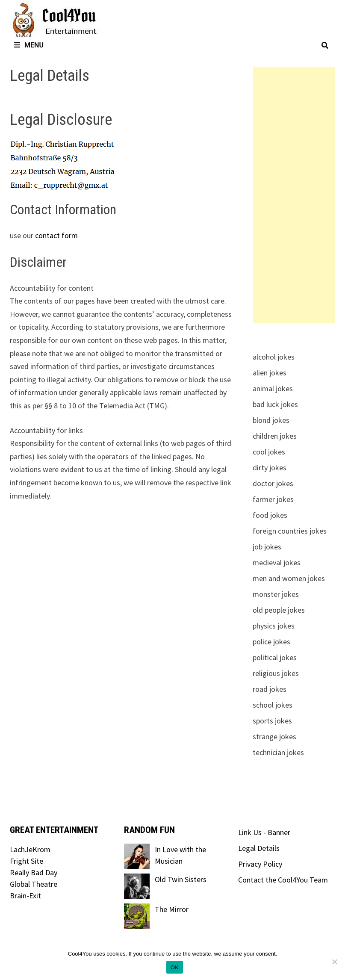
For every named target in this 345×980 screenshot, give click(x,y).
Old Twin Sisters (181, 879)
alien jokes (270, 373)
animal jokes (273, 388)
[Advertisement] (294, 195)
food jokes (270, 515)
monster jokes (276, 594)
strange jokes (274, 736)
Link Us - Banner (264, 832)
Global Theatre (34, 884)
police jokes (271, 642)
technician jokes (278, 752)
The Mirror (172, 909)
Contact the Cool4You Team (283, 880)
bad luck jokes (275, 404)
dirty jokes (270, 468)
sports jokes (272, 721)
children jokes (275, 436)
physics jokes (274, 626)
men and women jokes (289, 578)
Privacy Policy (260, 864)
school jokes (273, 705)
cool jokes (269, 452)
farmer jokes (273, 499)
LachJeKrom (30, 849)
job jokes (267, 547)
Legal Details (259, 848)
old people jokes (279, 610)
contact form (56, 235)
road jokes (270, 689)
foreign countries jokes (290, 531)
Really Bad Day (34, 872)
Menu (29, 45)
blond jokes (271, 420)
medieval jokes (277, 562)
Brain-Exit (25, 896)
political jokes (275, 657)
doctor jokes (273, 483)
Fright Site (27, 861)
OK (175, 967)
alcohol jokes (274, 357)
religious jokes (276, 673)
